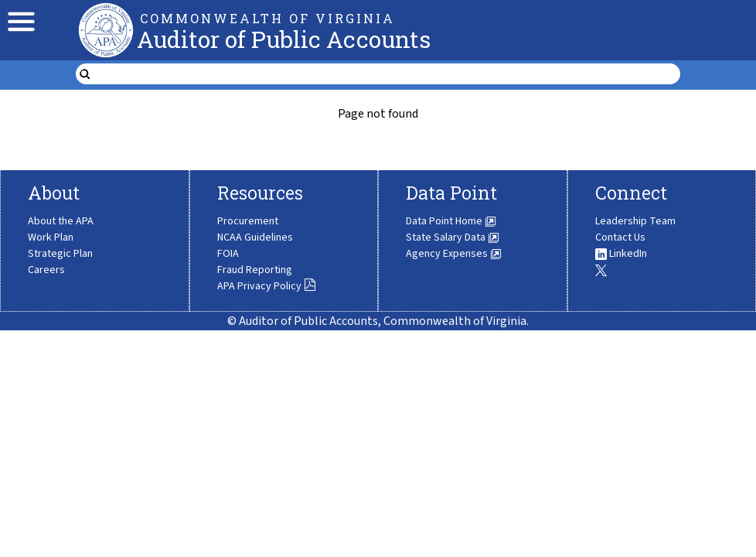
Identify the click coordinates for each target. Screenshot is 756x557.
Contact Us (620, 237)
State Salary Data (453, 237)
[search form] (388, 74)
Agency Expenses (454, 254)
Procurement (248, 221)
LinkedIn (621, 254)
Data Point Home (451, 221)
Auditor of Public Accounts (284, 39)
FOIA (228, 254)
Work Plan (51, 237)
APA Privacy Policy (267, 286)
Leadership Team (635, 221)
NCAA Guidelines (255, 237)
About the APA (61, 221)
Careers (46, 270)
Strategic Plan (60, 254)
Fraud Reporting (255, 270)
